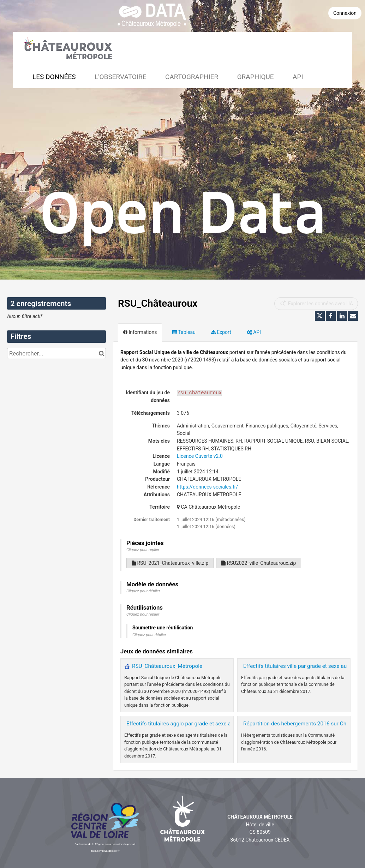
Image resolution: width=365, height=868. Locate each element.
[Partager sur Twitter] (320, 316)
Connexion (345, 13)
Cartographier (192, 77)
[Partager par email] (353, 316)
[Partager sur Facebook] (331, 316)
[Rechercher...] (56, 353)
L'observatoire (121, 77)
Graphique (256, 77)
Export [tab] (221, 332)
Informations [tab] (140, 332)
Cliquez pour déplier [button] (143, 591)
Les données (54, 77)
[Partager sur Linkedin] (342, 316)
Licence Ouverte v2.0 (200, 456)
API (298, 77)
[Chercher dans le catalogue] (101, 353)
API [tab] (254, 332)
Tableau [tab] (184, 332)
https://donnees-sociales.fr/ (207, 487)
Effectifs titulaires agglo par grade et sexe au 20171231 (193, 724)
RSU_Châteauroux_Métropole (167, 666)
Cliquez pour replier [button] (143, 550)
